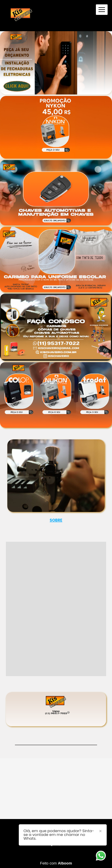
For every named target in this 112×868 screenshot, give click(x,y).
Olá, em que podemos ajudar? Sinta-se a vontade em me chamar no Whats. (59, 835)
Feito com (56, 863)
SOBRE (56, 520)
